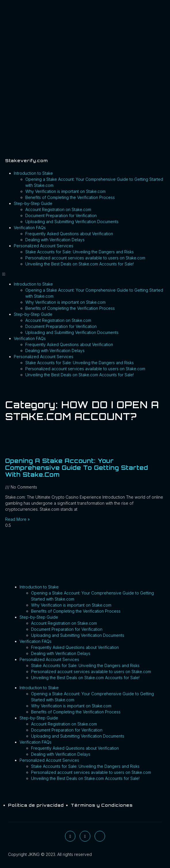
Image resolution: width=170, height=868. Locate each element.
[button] (85, 274)
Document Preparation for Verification (61, 215)
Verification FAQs (30, 228)
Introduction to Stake (33, 173)
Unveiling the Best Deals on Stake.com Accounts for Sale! (80, 264)
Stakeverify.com (26, 161)
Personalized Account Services (44, 246)
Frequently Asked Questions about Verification (69, 234)
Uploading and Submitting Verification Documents (72, 222)
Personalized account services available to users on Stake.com (85, 258)
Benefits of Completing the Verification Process (70, 197)
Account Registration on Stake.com (58, 209)
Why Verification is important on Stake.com (65, 191)
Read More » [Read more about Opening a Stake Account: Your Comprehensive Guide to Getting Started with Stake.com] (17, 519)
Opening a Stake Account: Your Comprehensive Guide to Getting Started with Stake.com (77, 468)
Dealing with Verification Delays (55, 240)
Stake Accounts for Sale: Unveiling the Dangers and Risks (80, 252)
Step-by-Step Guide (33, 203)
